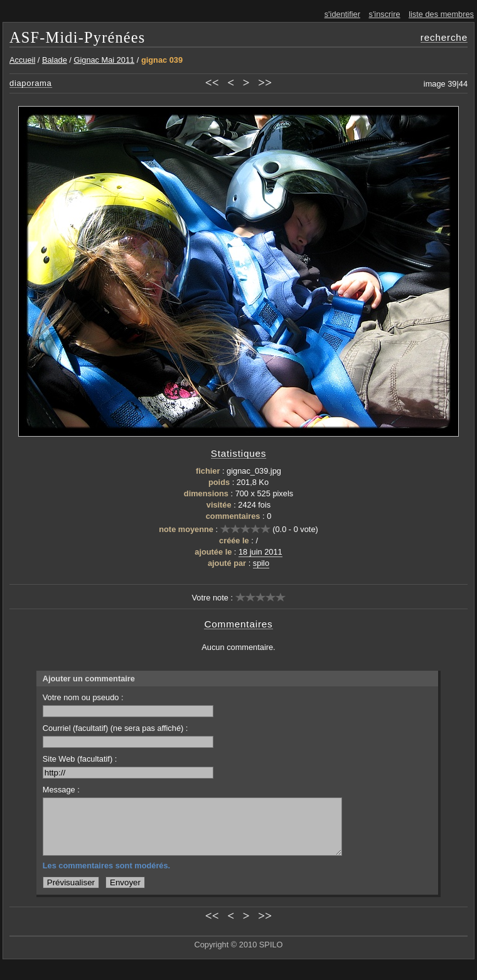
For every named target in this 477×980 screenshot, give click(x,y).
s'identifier (342, 14)
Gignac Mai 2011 (104, 60)
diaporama (31, 83)
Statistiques (239, 453)
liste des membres (441, 14)
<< (212, 83)
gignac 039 (162, 60)
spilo (261, 563)
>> (265, 83)
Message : (61, 790)
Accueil (22, 60)
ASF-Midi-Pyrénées (78, 37)
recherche (444, 37)
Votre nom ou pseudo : (128, 705)
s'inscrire (385, 14)
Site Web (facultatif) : (128, 766)
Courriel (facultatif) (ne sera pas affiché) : (128, 736)
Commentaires (238, 624)
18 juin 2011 (260, 552)
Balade (55, 60)
